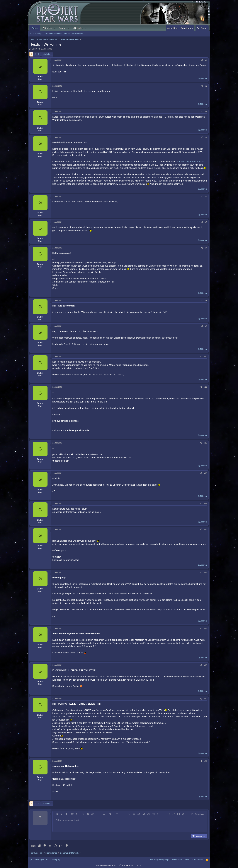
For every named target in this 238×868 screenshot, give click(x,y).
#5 (206, 197)
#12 (205, 443)
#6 (206, 222)
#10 (205, 357)
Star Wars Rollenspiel (73, 34)
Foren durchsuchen (53, 34)
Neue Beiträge (36, 34)
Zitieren (203, 78)
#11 (205, 387)
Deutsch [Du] (53, 860)
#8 (206, 301)
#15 (205, 529)
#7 (206, 248)
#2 (206, 86)
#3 (206, 112)
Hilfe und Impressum (194, 860)
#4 (206, 137)
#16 (205, 573)
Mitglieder (78, 28)
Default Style (37, 860)
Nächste (46, 54)
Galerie (62, 28)
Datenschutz (178, 860)
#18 (205, 665)
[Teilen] (202, 60)
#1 (206, 60)
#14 (205, 504)
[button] (54, 28)
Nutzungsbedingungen (160, 860)
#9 (206, 326)
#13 (205, 473)
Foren (35, 28)
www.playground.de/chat (192, 162)
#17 (205, 628)
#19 (205, 699)
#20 (205, 761)
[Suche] (202, 28)
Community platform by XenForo (119, 865)
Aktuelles (47, 28)
